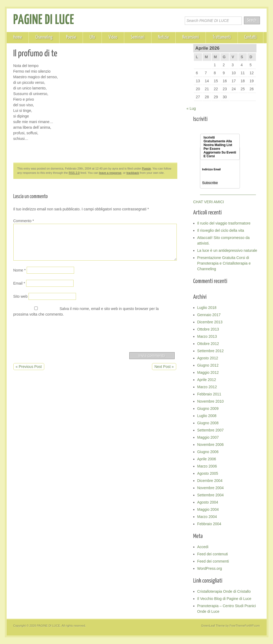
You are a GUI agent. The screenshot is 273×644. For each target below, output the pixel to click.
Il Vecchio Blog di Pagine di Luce (224, 599)
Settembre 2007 (211, 430)
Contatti (251, 37)
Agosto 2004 (208, 502)
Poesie (71, 37)
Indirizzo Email (211, 170)
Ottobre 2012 (208, 344)
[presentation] (54, 336)
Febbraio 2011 (209, 394)
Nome (20, 270)
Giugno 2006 (208, 452)
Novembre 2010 (211, 401)
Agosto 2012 (208, 358)
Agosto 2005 (208, 473)
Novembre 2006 (211, 445)
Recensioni (191, 37)
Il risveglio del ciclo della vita (221, 230)
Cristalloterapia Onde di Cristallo (224, 591)
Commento (24, 221)
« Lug (191, 108)
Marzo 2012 (207, 387)
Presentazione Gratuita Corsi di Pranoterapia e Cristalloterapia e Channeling (224, 263)
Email (19, 283)
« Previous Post (29, 367)
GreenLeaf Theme (213, 626)
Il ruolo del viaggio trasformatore (224, 223)
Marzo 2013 (207, 336)
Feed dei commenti (213, 561)
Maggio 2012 (208, 372)
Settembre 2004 (211, 495)
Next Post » (164, 367)
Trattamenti (222, 37)
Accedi (203, 547)
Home (18, 37)
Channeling (44, 37)
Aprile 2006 (207, 459)
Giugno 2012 (208, 365)
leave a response (110, 173)
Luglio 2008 (207, 416)
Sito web (21, 296)
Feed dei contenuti (213, 554)
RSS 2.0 (74, 173)
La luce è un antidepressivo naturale (227, 250)
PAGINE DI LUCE (44, 20)
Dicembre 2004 (210, 481)
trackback (133, 173)
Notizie (164, 37)
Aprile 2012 (207, 380)
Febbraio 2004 (209, 524)
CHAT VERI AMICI (209, 202)
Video (113, 37)
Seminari (138, 37)
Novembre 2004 (211, 488)
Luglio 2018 (207, 308)
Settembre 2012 (211, 351)
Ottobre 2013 (208, 329)
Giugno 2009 (208, 409)
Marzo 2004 (207, 517)
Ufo (92, 37)
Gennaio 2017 (209, 315)
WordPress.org (210, 568)
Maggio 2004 (208, 509)
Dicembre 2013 (210, 322)
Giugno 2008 (208, 423)
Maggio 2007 (208, 437)
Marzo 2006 (207, 466)
